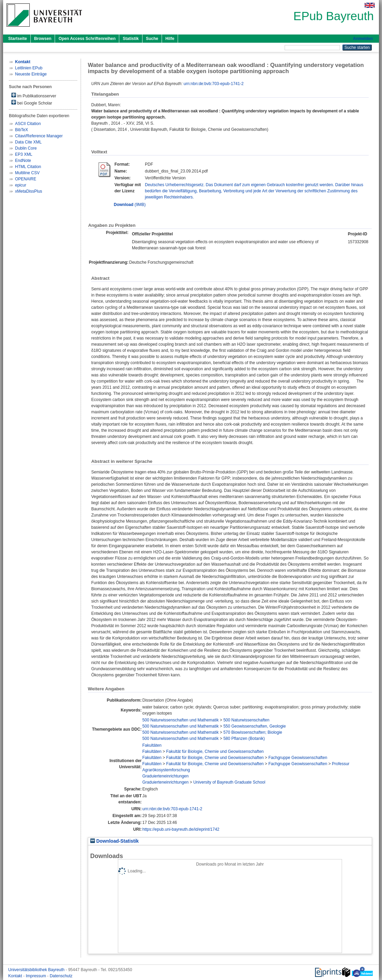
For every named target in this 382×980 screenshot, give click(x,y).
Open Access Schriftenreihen (87, 39)
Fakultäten (152, 745)
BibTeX (22, 130)
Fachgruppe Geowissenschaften (298, 758)
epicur (21, 185)
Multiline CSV (27, 173)
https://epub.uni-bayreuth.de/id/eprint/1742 (181, 829)
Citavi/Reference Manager (39, 136)
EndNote (23, 161)
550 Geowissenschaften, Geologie (255, 726)
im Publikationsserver (34, 95)
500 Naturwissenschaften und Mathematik (181, 720)
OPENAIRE (26, 179)
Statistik (131, 39)
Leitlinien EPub (29, 68)
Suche (152, 39)
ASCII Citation (28, 124)
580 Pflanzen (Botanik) (244, 739)
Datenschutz (61, 976)
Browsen (43, 39)
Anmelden (363, 39)
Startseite (18, 39)
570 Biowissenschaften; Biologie (253, 732)
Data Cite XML (28, 142)
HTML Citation (28, 167)
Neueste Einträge (31, 74)
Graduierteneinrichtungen (166, 776)
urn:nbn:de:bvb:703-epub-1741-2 (213, 84)
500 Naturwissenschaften (247, 720)
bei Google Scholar (32, 103)
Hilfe (170, 39)
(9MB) (130, 205)
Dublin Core (26, 148)
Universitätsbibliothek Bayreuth (37, 970)
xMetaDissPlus (29, 191)
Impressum (36, 976)
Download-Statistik (114, 841)
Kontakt (16, 976)
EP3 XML (24, 154)
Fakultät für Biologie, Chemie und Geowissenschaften (215, 751)
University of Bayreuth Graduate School (229, 782)
